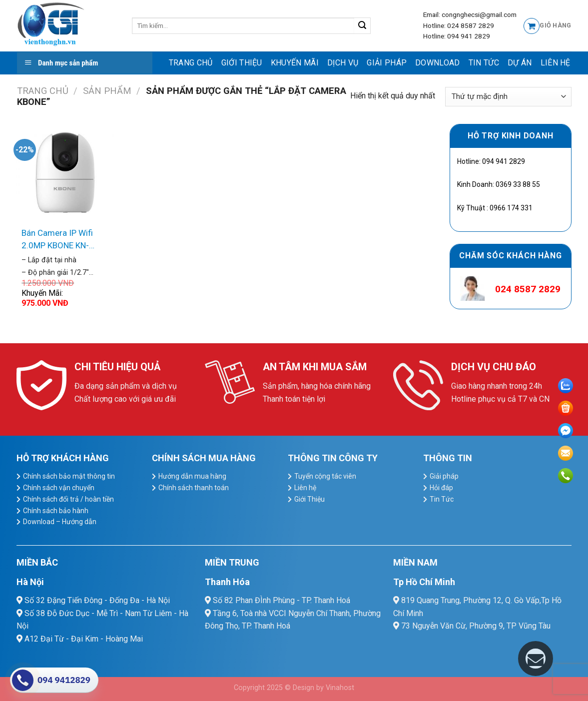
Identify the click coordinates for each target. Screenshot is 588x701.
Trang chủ (191, 63)
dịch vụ (343, 63)
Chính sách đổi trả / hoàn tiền (68, 499)
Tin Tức (484, 63)
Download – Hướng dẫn (60, 522)
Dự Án (520, 63)
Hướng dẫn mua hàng (192, 476)
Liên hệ (556, 63)
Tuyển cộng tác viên (325, 476)
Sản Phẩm (107, 91)
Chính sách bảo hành (56, 511)
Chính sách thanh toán (194, 488)
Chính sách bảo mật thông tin (69, 476)
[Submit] (362, 26)
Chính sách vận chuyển (59, 488)
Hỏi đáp (441, 488)
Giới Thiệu (242, 63)
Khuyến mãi (295, 63)
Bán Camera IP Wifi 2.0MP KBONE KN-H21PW (57, 240)
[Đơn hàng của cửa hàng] (508, 97)
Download (438, 63)
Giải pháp (387, 63)
